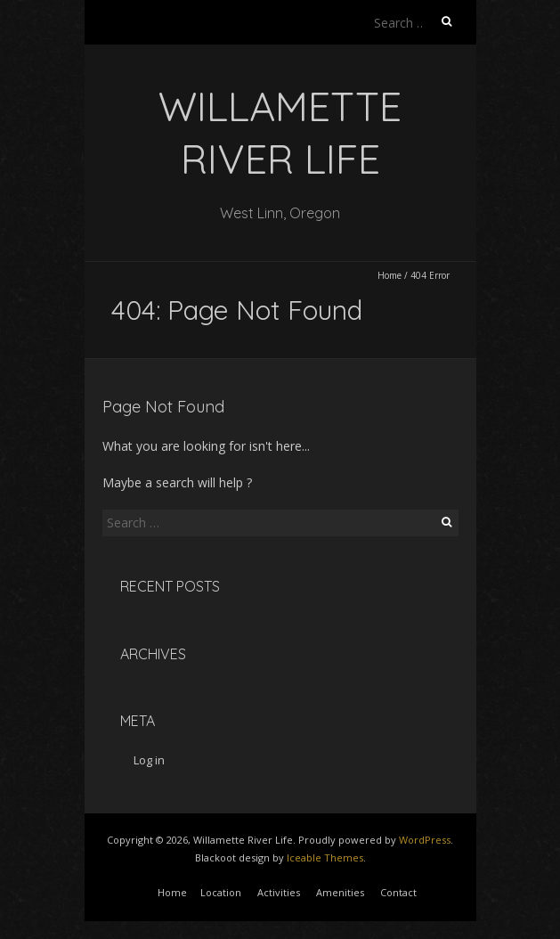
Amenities (340, 892)
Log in (149, 760)
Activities (279, 892)
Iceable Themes (325, 857)
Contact (398, 892)
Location (221, 892)
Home (390, 275)
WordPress (425, 840)
